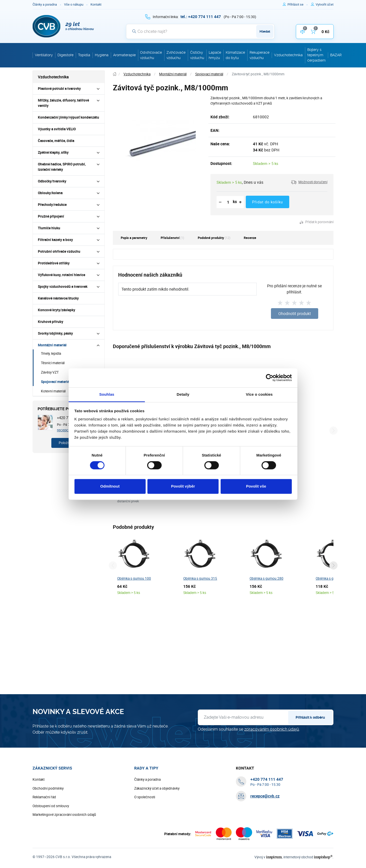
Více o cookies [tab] (259, 394)
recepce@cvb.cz (265, 812)
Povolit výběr (183, 486)
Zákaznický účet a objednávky (157, 804)
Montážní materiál (52, 345)
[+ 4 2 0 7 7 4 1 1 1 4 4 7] (201, 17)
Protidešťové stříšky (54, 263)
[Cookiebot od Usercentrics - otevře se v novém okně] (270, 378)
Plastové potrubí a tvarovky (59, 89)
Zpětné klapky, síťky (53, 152)
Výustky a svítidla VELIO (57, 129)
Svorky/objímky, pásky (55, 333)
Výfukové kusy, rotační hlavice (62, 275)
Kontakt (96, 4)
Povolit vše (256, 486)
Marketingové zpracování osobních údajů (64, 831)
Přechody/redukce (52, 205)
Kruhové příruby (51, 322)
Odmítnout (110, 486)
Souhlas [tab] (107, 394)
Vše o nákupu (74, 4)
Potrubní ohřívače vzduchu (59, 251)
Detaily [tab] (183, 394)
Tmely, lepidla (51, 353)
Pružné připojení (51, 216)
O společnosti (145, 813)
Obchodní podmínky (48, 804)
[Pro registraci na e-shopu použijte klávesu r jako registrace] (325, 5)
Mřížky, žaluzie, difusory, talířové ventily (63, 103)
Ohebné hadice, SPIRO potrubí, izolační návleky (62, 167)
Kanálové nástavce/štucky (58, 298)
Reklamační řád (44, 813)
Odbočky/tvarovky (52, 181)
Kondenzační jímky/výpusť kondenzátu (68, 117)
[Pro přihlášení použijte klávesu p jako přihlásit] (298, 5)
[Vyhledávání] (200, 31)
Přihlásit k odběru (310, 733)
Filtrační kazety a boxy (55, 240)
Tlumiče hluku (49, 228)
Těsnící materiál (53, 363)
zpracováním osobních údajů (272, 745)
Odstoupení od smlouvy (51, 822)
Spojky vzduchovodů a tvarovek (63, 287)
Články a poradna (45, 4)
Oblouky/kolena (50, 193)
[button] (309, 182)
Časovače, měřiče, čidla (56, 141)
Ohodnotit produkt (295, 314)
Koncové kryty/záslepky (57, 310)
